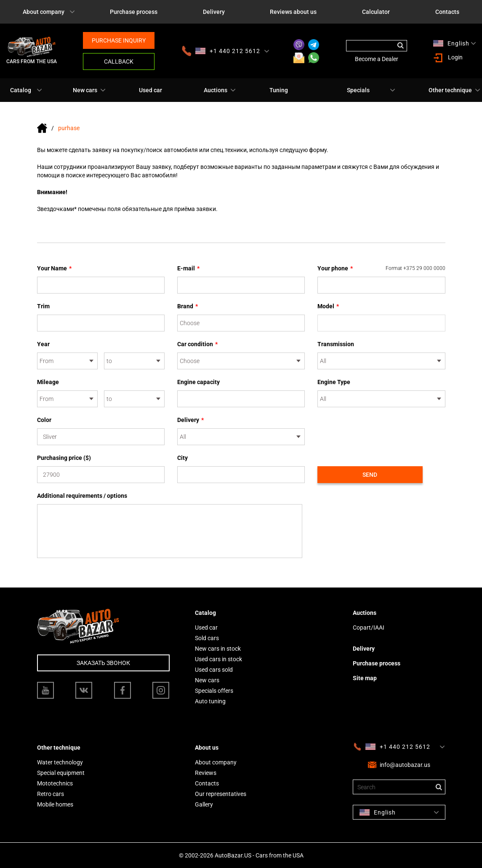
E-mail (188, 268)
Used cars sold (214, 670)
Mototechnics (55, 783)
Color (44, 420)
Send (370, 475)
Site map (365, 678)
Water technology (60, 762)
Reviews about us (293, 12)
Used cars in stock (218, 659)
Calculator (376, 12)
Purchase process (134, 12)
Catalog (21, 90)
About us (207, 748)
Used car (150, 90)
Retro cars (51, 794)
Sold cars (207, 638)
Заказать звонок (103, 663)
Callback (119, 61)
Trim (43, 306)
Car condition (197, 344)
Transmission (336, 344)
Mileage (48, 382)
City (182, 458)
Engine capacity (198, 382)
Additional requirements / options (82, 496)
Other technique (450, 90)
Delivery (214, 12)
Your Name (54, 268)
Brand (188, 306)
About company (44, 12)
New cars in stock (218, 649)
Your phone (381, 268)
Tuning (279, 90)
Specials (358, 90)
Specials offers (214, 691)
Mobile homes (55, 804)
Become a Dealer (377, 59)
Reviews (206, 773)
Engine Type (334, 382)
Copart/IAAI (369, 628)
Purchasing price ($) (64, 458)
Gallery (204, 804)
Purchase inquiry (119, 40)
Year (43, 344)
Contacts (447, 12)
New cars (85, 90)
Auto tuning (210, 701)
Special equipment (61, 773)
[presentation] (381, 432)
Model (328, 306)
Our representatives (221, 794)
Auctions (216, 90)
